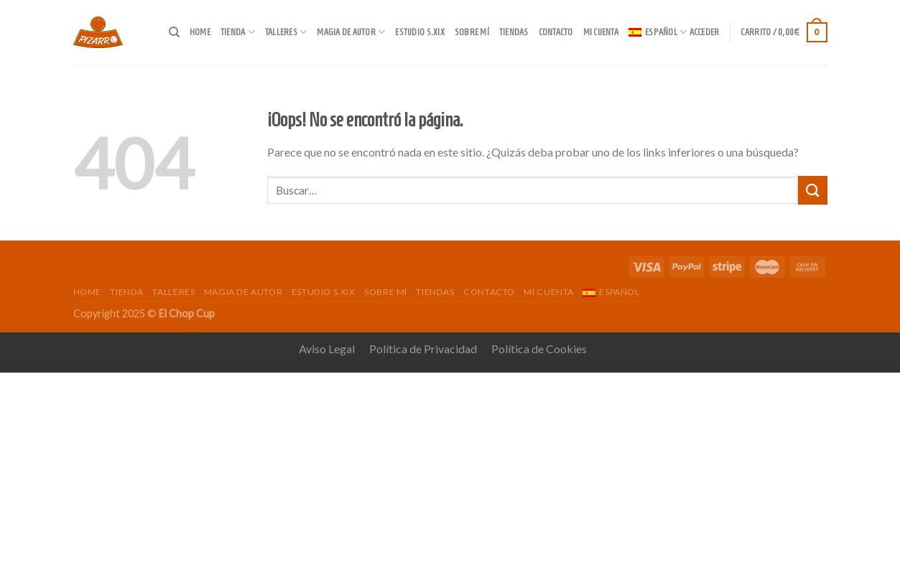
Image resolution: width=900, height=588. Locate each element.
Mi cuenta (601, 32)
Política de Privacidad (423, 349)
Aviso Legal (327, 349)
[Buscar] (174, 32)
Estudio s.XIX (419, 32)
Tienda (238, 32)
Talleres (286, 32)
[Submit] (812, 190)
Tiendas (514, 32)
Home (200, 32)
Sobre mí (472, 32)
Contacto (556, 32)
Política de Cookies (539, 349)
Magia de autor (351, 32)
